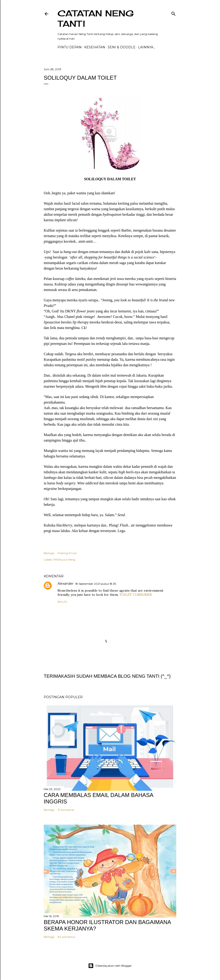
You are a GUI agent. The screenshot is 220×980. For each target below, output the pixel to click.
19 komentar (66, 810)
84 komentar (67, 937)
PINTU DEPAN (70, 47)
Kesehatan (95, 47)
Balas (62, 602)
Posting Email (67, 553)
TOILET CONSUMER (136, 595)
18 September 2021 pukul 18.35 (96, 584)
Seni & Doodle (122, 47)
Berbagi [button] (49, 553)
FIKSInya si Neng (64, 560)
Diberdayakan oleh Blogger (110, 966)
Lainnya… (147, 47)
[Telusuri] (174, 13)
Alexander (65, 584)
